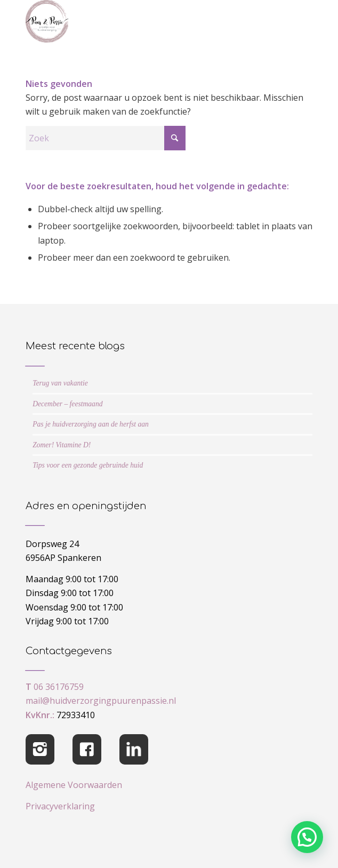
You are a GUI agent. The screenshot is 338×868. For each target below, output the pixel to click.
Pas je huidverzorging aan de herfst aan (91, 424)
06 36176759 (59, 687)
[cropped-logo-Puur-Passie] (140, 21)
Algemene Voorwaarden (74, 785)
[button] (307, 837)
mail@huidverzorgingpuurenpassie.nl (101, 701)
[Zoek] (106, 138)
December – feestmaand (67, 404)
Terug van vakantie (60, 383)
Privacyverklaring (60, 806)
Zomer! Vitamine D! (62, 445)
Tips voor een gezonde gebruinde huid (88, 465)
